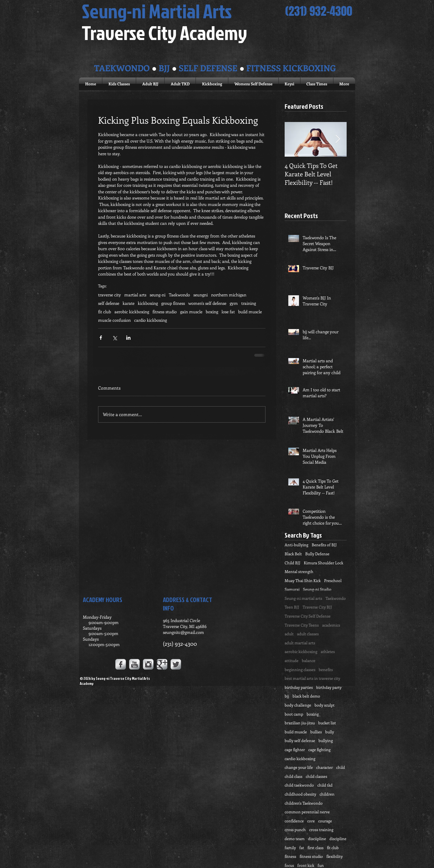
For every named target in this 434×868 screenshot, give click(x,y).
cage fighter (295, 750)
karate (129, 303)
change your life (299, 767)
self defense (109, 303)
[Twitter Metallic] (176, 664)
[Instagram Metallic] (148, 664)
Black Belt (293, 554)
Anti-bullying (296, 545)
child (341, 767)
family (290, 848)
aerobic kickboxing (132, 312)
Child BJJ (293, 563)
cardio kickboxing (150, 320)
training (249, 303)
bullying (326, 741)
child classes (316, 776)
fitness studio (165, 312)
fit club (105, 312)
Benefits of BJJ (324, 545)
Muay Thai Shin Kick (303, 580)
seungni (201, 295)
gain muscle (191, 312)
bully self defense (300, 741)
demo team (295, 839)
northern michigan (229, 295)
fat (302, 848)
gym (234, 303)
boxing (212, 312)
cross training (321, 830)
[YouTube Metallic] (134, 664)
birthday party (329, 687)
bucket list (327, 723)
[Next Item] (338, 139)
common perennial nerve (307, 812)
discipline (338, 839)
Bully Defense (317, 554)
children (327, 794)
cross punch (295, 830)
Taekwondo (179, 295)
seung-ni (158, 295)
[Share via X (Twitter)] (115, 338)
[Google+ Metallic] (162, 664)
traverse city (109, 295)
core (311, 821)
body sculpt (325, 705)
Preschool (333, 580)
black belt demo (306, 696)
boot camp (294, 714)
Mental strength (299, 571)
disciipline (317, 839)
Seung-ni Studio (317, 589)
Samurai (292, 589)
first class (315, 848)
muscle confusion (114, 320)
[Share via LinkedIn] (128, 338)
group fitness (173, 303)
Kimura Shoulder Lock (324, 563)
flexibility (335, 856)
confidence (294, 821)
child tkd (325, 785)
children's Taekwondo (304, 803)
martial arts (135, 295)
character (325, 767)
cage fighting (319, 750)
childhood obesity (300, 794)
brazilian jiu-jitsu (300, 723)
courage (325, 821)
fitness (290, 856)
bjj (287, 696)
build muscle (250, 312)
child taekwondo (299, 785)
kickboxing (148, 303)
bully (330, 732)
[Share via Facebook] (101, 338)
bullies (316, 732)
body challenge (298, 705)
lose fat (228, 312)
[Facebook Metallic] (121, 664)
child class (294, 776)
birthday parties (299, 687)
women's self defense (207, 303)
